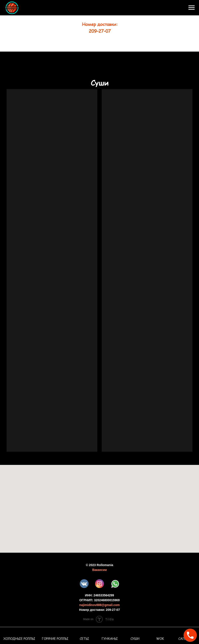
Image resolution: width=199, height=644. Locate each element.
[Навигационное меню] (192, 8)
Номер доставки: (100, 24)
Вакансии (99, 570)
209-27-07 (100, 31)
